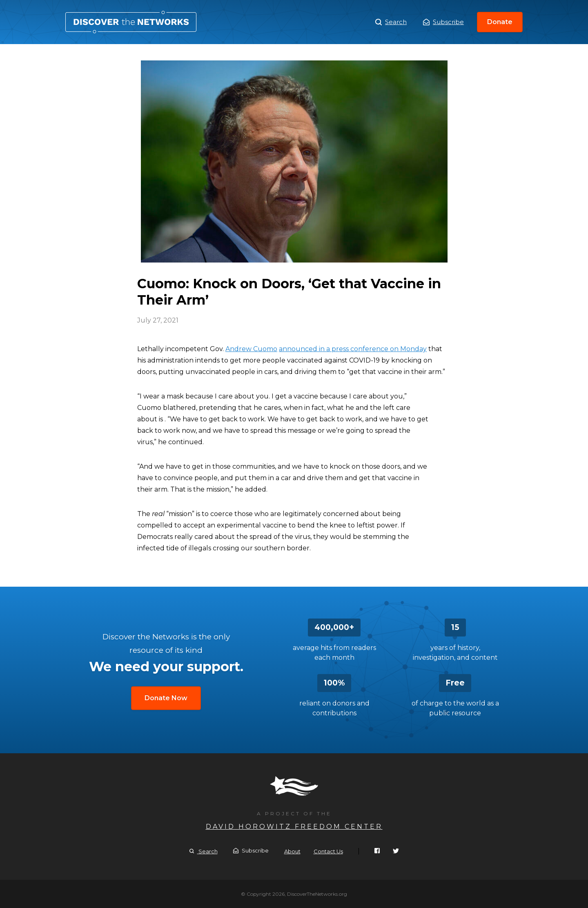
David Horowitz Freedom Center (294, 827)
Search (391, 22)
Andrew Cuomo (251, 349)
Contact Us (328, 851)
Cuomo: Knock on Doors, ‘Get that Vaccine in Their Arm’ (131, 22)
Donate (500, 22)
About (292, 851)
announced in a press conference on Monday (353, 349)
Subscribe (443, 22)
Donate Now (166, 698)
